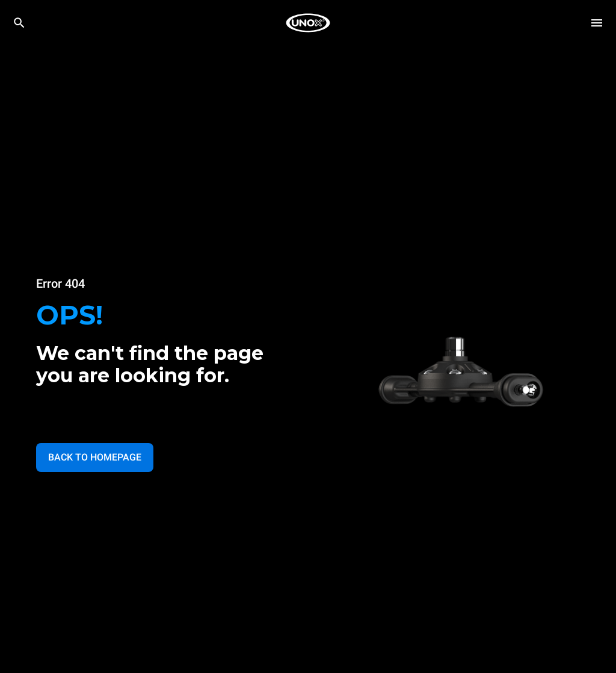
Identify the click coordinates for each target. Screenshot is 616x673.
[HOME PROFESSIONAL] (308, 23)
